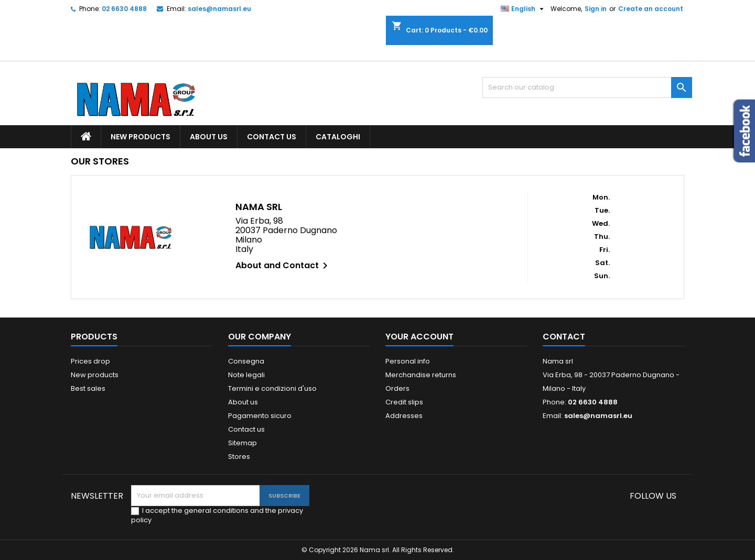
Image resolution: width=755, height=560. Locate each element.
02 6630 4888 (124, 9)
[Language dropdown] (524, 9)
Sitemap (242, 443)
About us (209, 137)
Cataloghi (338, 137)
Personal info (408, 361)
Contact (564, 337)
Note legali (246, 375)
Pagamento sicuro (260, 416)
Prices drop (90, 361)
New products (141, 137)
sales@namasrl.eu (219, 9)
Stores (239, 457)
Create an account (651, 9)
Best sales (88, 388)
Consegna (246, 361)
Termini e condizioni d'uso (272, 388)
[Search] (587, 87)
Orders (397, 388)
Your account (419, 337)
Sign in (596, 9)
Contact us (272, 137)
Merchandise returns (421, 375)
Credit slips (404, 402)
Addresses (404, 416)
